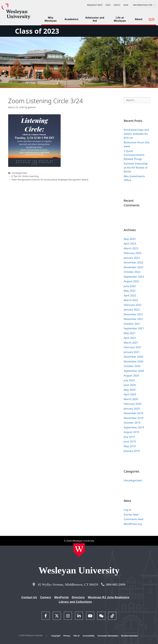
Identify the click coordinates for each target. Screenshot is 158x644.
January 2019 (132, 451)
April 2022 (130, 295)
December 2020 (133, 357)
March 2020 (131, 399)
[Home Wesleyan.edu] (79, 550)
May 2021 (130, 333)
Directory (78, 597)
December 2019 (133, 413)
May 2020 (130, 390)
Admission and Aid (95, 19)
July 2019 (129, 437)
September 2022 (134, 277)
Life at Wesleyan (120, 19)
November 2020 (134, 361)
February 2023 (133, 253)
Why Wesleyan (51, 19)
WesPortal (61, 597)
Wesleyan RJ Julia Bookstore (109, 597)
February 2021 (133, 347)
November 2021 (134, 319)
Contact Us (29, 597)
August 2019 (131, 432)
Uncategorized (19, 173)
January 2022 (132, 309)
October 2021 (132, 324)
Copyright (56, 636)
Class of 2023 (37, 31)
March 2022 (131, 300)
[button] (152, 20)
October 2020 (132, 366)
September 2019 (134, 427)
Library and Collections (75, 602)
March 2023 (131, 248)
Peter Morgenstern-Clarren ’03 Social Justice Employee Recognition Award (50, 180)
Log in (128, 510)
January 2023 (132, 258)
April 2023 (130, 244)
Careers (46, 597)
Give (126, 5)
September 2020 (134, 371)
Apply (117, 5)
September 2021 (134, 328)
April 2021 (130, 338)
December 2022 (133, 262)
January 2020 (132, 409)
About (139, 19)
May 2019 (130, 446)
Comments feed (134, 519)
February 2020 (133, 404)
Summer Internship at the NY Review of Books (136, 167)
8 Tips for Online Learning (25, 176)
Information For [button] (144, 5)
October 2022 (132, 272)
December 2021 (133, 314)
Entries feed (131, 514)
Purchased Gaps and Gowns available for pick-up (136, 134)
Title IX (76, 636)
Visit (108, 5)
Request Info (95, 5)
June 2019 (130, 441)
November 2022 (134, 267)
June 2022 (130, 286)
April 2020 (130, 394)
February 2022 (133, 305)
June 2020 (130, 385)
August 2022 (131, 281)
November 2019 (134, 418)
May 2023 (130, 239)
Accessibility (89, 636)
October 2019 (132, 423)
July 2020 (129, 380)
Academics (71, 19)
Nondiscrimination (130, 636)
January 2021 (132, 352)
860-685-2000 (116, 584)
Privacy (67, 636)
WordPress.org (133, 524)
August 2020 (131, 375)
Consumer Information (108, 636)
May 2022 (130, 291)
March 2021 (131, 343)
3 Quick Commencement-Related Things (134, 155)
